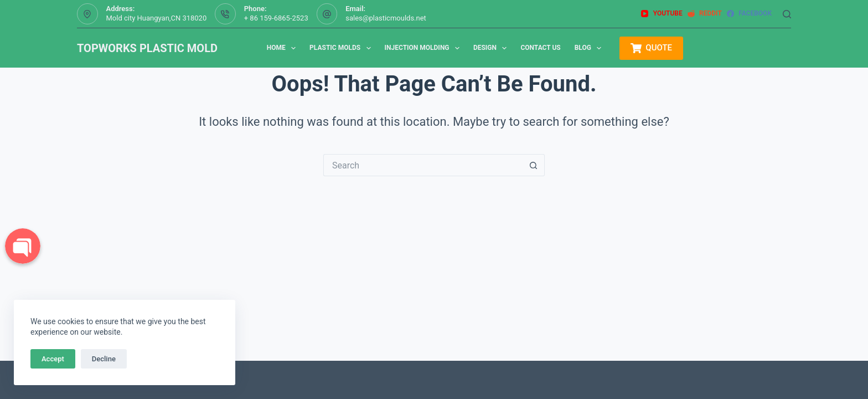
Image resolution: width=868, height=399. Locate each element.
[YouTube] (662, 14)
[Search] (787, 14)
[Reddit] (705, 14)
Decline (104, 359)
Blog (590, 48)
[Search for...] (423, 165)
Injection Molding (424, 48)
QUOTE (651, 48)
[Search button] (534, 165)
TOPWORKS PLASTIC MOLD (147, 48)
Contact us (540, 48)
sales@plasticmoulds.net (386, 18)
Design (492, 48)
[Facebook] (749, 14)
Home (283, 48)
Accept (53, 359)
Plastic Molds (342, 48)
